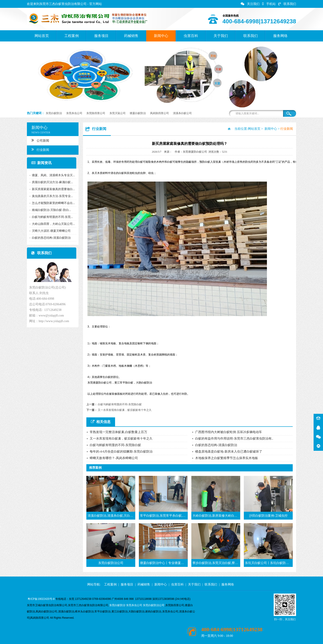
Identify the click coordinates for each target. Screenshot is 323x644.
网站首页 (42, 36)
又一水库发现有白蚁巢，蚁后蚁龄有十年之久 (125, 410)
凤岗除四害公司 (159, 113)
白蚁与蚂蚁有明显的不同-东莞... (52, 217)
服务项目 (101, 36)
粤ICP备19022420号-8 (41, 599)
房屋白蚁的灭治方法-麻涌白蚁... (52, 182)
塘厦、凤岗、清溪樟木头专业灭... (53, 175)
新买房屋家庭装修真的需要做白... (53, 189)
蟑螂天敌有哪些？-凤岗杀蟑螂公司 (114, 458)
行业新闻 (40, 149)
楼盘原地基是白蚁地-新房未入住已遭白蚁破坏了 (229, 452)
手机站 (269, 4)
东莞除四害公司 (96, 113)
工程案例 (72, 36)
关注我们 (250, 4)
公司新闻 (40, 140)
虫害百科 (191, 36)
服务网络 (280, 36)
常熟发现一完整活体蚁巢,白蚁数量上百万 (118, 432)
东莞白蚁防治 (54, 113)
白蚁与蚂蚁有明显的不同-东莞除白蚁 (120, 404)
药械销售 (131, 36)
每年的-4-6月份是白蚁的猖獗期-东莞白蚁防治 (121, 452)
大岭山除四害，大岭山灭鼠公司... (53, 224)
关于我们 (221, 36)
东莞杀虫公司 (74, 113)
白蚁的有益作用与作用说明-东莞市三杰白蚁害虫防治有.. (234, 439)
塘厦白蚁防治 (138, 113)
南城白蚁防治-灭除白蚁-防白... (51, 210)
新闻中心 (161, 36)
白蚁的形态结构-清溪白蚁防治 (51, 238)
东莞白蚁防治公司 (154, 605)
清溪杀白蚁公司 (182, 113)
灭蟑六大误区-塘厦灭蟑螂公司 (51, 231)
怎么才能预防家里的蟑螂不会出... (53, 203)
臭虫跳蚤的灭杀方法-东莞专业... (52, 196)
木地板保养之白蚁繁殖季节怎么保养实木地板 (227, 458)
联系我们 (287, 4)
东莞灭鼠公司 (118, 113)
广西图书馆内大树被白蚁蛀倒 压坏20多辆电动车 (229, 432)
